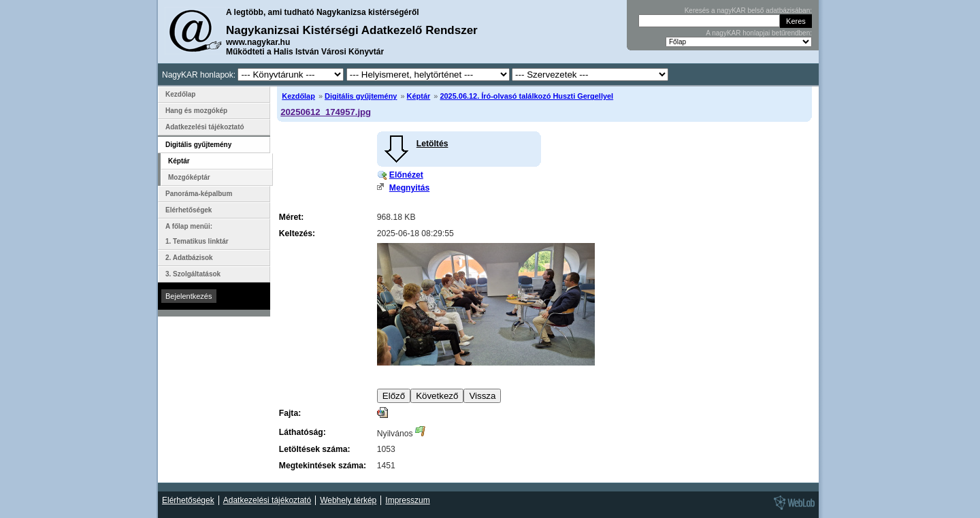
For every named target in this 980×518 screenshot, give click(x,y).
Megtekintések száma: (323, 466)
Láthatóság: (303, 432)
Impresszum (407, 500)
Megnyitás (409, 188)
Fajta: (290, 413)
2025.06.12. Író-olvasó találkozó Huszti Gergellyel (526, 96)
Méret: (291, 217)
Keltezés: (297, 233)
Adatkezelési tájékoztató (205, 127)
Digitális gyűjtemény (361, 96)
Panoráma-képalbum (199, 194)
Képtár (419, 96)
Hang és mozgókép (196, 111)
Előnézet (406, 175)
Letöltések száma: (315, 449)
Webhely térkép (348, 500)
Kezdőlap (298, 96)
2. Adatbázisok (189, 258)
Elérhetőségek (189, 210)
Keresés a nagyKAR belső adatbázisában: (748, 11)
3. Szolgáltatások (193, 274)
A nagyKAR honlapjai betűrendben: (759, 33)
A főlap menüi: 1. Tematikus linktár (197, 234)
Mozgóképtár (189, 177)
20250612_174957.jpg (326, 112)
